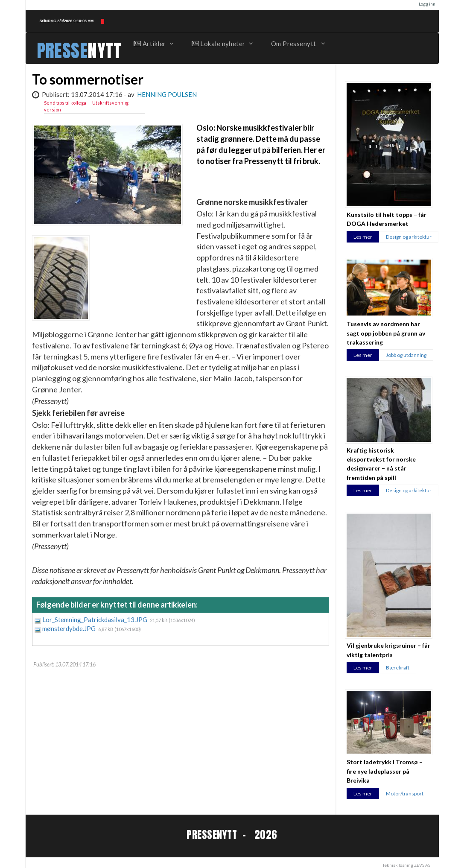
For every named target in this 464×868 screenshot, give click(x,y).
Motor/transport (405, 793)
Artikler (153, 44)
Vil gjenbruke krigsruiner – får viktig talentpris (388, 650)
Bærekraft (398, 668)
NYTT (104, 51)
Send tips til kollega (65, 103)
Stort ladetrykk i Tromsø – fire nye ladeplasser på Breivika (385, 771)
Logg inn (427, 4)
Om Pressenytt (298, 44)
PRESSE (62, 51)
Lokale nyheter (222, 44)
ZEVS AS (422, 865)
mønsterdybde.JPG (70, 628)
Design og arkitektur (409, 237)
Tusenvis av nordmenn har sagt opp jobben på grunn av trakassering (386, 333)
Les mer (363, 237)
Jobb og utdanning (406, 355)
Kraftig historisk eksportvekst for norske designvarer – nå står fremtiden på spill (381, 464)
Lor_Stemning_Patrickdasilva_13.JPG (95, 620)
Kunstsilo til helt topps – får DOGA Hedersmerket (387, 219)
